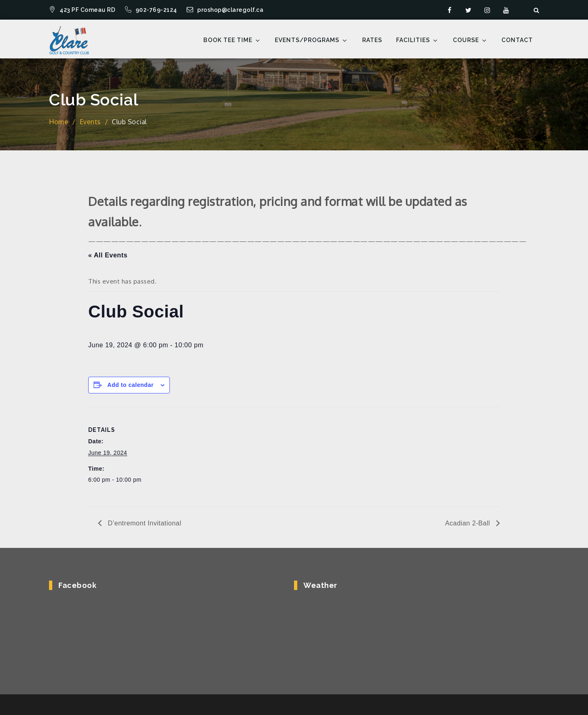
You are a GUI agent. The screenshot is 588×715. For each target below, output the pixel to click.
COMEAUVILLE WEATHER (411, 631)
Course (470, 40)
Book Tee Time (232, 40)
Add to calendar (130, 385)
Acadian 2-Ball (469, 523)
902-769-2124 (152, 10)
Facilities (417, 40)
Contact (517, 40)
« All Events (108, 255)
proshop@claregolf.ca (225, 10)
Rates (372, 40)
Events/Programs (311, 40)
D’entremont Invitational (144, 523)
